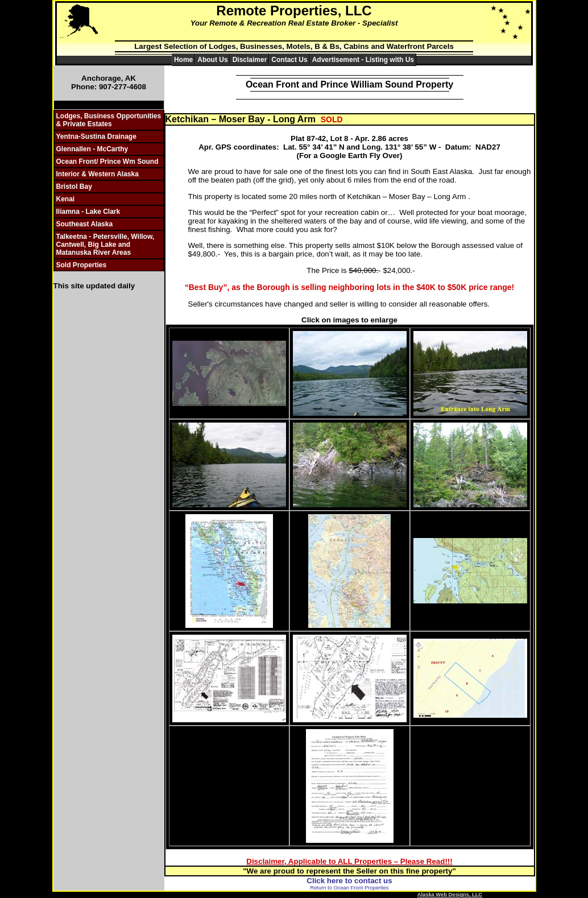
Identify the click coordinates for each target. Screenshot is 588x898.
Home (183, 60)
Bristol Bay (74, 187)
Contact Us (289, 60)
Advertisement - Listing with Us (363, 60)
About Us (212, 60)
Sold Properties (82, 265)
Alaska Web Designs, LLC (450, 895)
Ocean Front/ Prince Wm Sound (107, 162)
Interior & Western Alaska (98, 174)
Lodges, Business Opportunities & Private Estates (109, 120)
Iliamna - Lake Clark (88, 212)
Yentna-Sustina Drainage (96, 136)
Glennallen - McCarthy (92, 149)
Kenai (66, 199)
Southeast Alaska (85, 224)
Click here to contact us (349, 881)
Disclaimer (250, 60)
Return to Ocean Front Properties (350, 888)
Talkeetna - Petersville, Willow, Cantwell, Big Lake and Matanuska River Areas (105, 245)
